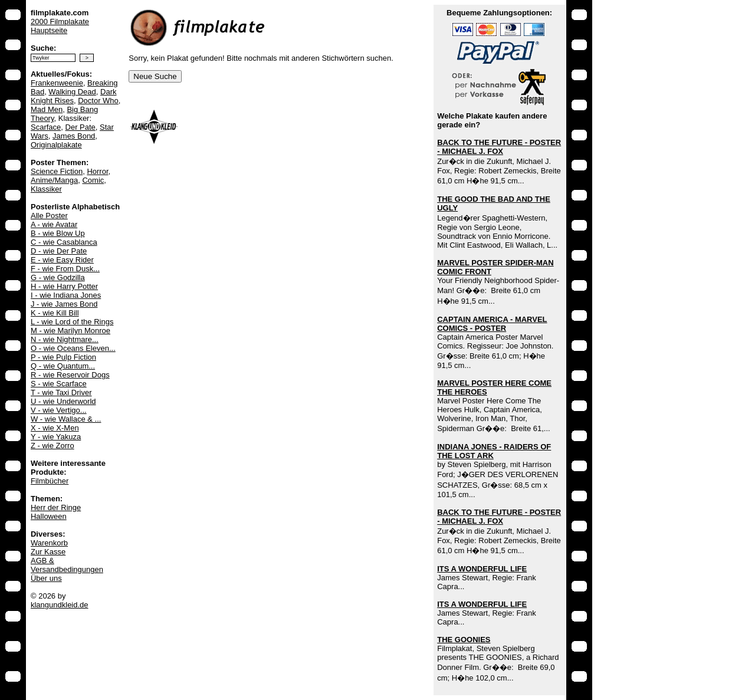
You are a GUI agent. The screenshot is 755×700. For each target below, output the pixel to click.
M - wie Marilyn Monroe (70, 331)
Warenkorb (49, 543)
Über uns (46, 578)
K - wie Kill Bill (55, 313)
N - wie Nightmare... (65, 339)
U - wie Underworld (63, 401)
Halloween (49, 516)
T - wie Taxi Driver (61, 392)
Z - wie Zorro (52, 446)
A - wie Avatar (54, 224)
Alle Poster (49, 216)
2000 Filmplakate (60, 22)
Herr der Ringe (56, 507)
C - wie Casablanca (64, 242)
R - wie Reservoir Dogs (70, 375)
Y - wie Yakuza (56, 437)
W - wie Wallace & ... (66, 419)
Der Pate (81, 127)
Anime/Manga (54, 180)
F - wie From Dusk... (65, 269)
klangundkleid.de (60, 605)
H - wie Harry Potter (64, 286)
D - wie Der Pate (59, 251)
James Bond (74, 136)
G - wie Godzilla (58, 277)
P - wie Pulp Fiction (63, 357)
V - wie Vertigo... (59, 410)
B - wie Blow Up (58, 233)
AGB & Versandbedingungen (67, 565)
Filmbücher (50, 481)
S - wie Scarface (59, 384)
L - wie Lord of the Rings (72, 322)
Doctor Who (98, 101)
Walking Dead (72, 92)
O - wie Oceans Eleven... (73, 348)
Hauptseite (49, 30)
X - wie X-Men (55, 428)
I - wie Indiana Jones (66, 295)
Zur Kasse (48, 552)
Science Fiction (57, 171)
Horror (97, 171)
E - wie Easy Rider (62, 260)
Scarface (46, 127)
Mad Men (47, 109)
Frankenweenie (57, 83)
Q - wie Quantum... (63, 366)
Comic (93, 180)
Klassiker (46, 189)
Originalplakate (56, 145)
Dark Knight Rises (74, 96)
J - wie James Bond (64, 304)
